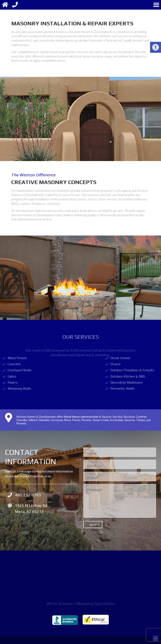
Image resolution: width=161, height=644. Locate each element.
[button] (156, 47)
